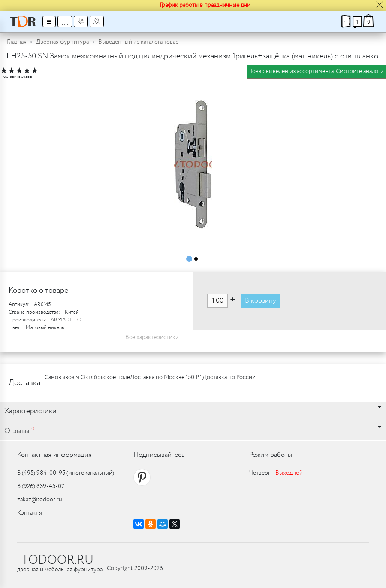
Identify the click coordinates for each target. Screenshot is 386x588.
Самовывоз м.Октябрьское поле (87, 377)
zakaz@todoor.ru (40, 500)
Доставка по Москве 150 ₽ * (166, 377)
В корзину (261, 301)
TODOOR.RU (57, 560)
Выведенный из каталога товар (139, 42)
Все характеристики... (155, 337)
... (65, 21)
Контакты (30, 513)
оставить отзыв (18, 77)
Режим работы (271, 455)
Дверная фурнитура (62, 42)
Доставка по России (229, 377)
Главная (17, 42)
